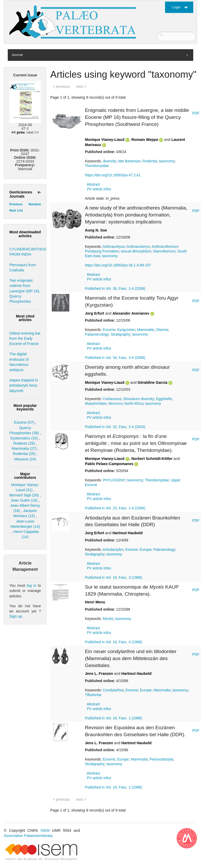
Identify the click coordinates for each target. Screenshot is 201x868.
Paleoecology (164, 549)
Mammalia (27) (24, 449)
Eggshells (164, 399)
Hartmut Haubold (128, 533)
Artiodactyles (113, 549)
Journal (17, 55)
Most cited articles (25, 318)
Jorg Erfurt (94, 313)
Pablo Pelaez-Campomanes (109, 464)
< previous (61, 86)
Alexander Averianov (131, 313)
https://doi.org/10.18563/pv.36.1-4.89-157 (118, 265)
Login (176, 7)
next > (81, 86)
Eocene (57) (24, 422)
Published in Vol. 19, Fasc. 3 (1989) (113, 577)
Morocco (115, 403)
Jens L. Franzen (99, 674)
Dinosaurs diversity (139, 399)
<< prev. (18, 132)
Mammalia (146, 330)
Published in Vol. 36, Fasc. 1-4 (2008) (115, 288)
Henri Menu (95, 602)
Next (13, 211)
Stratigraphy (120, 334)
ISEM (45, 830)
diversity (110, 161)
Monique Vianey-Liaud (105, 140)
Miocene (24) (25, 459)
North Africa (134, 403)
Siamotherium (164, 251)
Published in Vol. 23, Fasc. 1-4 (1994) (115, 508)
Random (35, 204)
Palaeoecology (97, 334)
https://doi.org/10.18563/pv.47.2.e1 (113, 175)
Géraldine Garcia (152, 382)
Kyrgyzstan (126, 330)
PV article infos (99, 189)
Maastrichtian (96, 403)
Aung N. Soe (96, 230)
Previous (16, 204)
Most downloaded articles (25, 234)
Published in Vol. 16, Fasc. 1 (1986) (113, 718)
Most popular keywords (25, 407)
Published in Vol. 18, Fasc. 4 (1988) (113, 642)
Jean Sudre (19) (24, 500)
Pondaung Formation (102, 251)
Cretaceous (112, 399)
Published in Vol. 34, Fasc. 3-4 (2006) (115, 358)
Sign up (16, 616)
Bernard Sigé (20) (24, 495)
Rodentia (150, 161)
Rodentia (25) (24, 454)
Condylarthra (113, 690)
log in (32, 585)
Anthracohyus (114, 247)
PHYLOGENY (114, 480)
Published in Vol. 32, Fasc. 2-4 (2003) (115, 427)
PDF (196, 113)
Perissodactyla (161, 759)
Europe (146, 549)
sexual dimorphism (136, 251)
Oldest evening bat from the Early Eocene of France (25, 338)
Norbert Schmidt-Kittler (152, 459)
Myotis (108, 619)
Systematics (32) (24, 438)
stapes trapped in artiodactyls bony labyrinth (24, 385)
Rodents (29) (24, 443)
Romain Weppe (145, 140)
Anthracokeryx (138, 247)
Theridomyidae (97, 166)
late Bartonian (129, 161)
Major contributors (25, 476)
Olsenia (162, 330)
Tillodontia (93, 695)
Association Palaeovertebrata (28, 836)
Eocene (109, 330)
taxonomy (167, 161)
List (20, 211)
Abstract (93, 184)
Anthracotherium (165, 247)
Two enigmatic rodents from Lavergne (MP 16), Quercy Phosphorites (25, 291)
